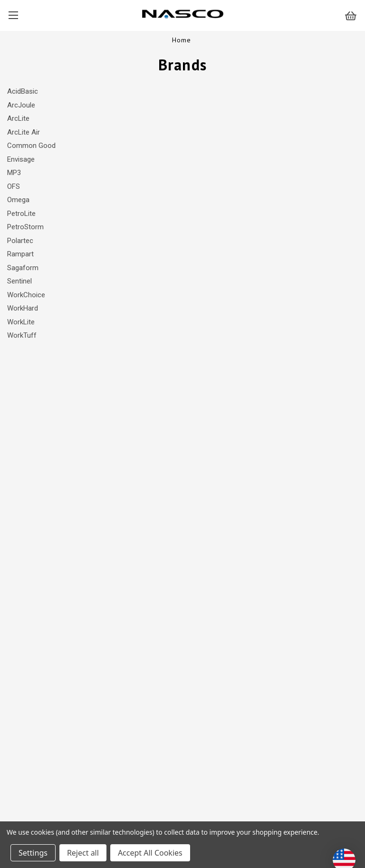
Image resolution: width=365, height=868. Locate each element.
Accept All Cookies (150, 853)
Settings (33, 853)
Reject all (83, 853)
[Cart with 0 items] (355, 15)
